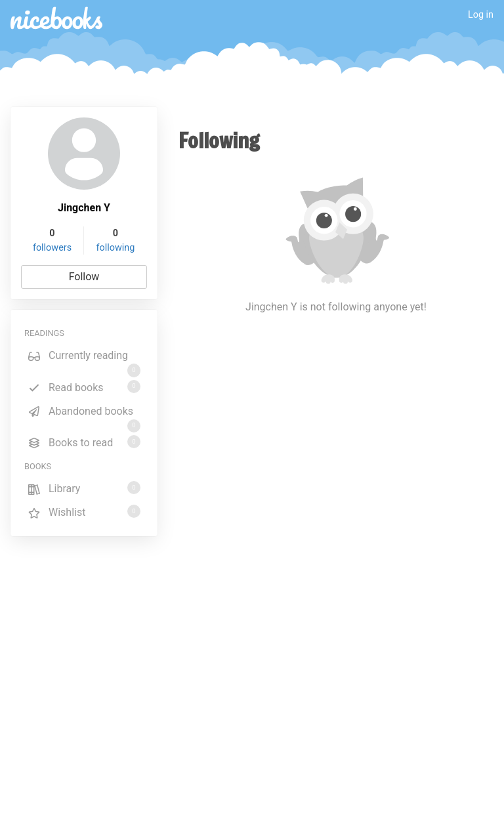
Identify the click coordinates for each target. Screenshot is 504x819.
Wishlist (84, 512)
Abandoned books (84, 413)
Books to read (84, 442)
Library (84, 488)
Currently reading (84, 358)
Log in (481, 15)
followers (52, 248)
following (116, 248)
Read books (84, 387)
